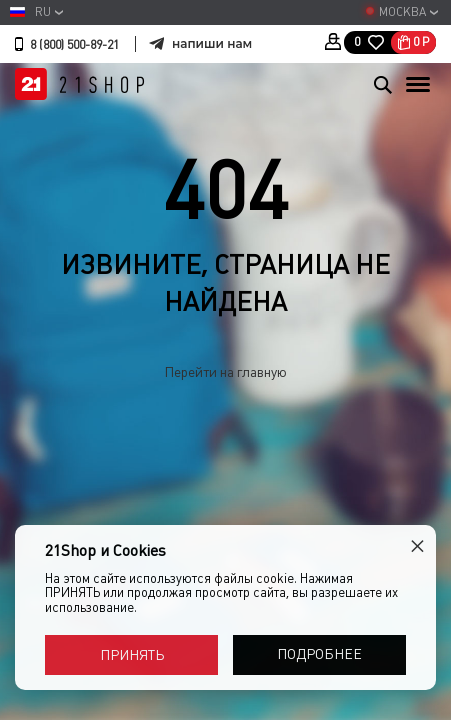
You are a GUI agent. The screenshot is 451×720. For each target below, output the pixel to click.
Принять (132, 655)
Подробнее (319, 654)
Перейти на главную (225, 372)
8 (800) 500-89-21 (74, 45)
